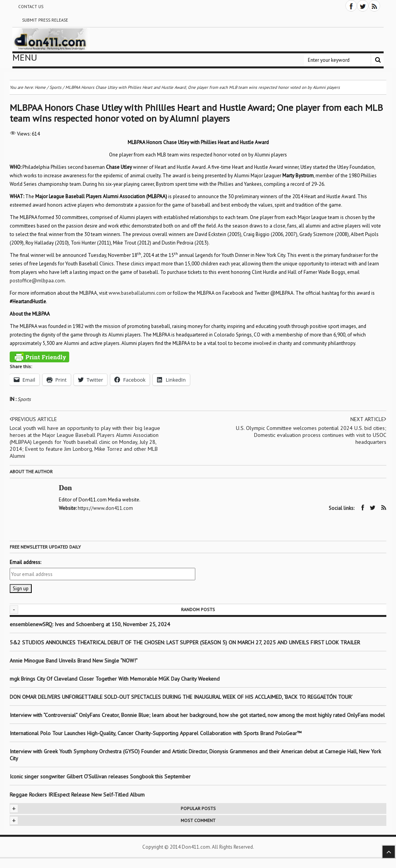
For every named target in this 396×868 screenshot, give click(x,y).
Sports (24, 399)
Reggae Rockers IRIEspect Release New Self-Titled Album (78, 795)
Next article (368, 419)
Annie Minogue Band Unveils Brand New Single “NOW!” (74, 661)
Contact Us (31, 7)
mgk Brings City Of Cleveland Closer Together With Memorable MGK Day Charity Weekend (115, 679)
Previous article (33, 419)
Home (40, 87)
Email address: (25, 562)
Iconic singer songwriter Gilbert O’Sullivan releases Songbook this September (100, 776)
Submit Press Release (45, 20)
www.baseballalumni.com (137, 293)
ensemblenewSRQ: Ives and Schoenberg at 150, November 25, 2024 (90, 624)
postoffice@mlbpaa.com (37, 281)
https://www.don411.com (105, 508)
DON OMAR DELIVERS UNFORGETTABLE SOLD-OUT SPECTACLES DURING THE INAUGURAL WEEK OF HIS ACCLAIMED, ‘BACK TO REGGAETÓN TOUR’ (181, 697)
